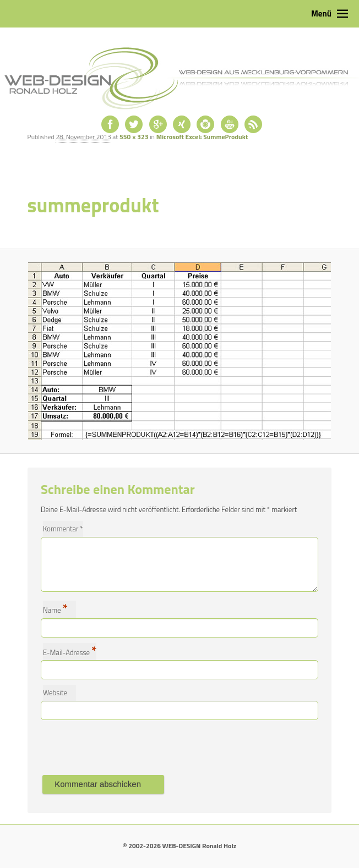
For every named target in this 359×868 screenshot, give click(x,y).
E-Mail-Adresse (70, 652)
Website (55, 693)
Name (55, 609)
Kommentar (63, 529)
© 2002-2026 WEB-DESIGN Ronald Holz (179, 846)
